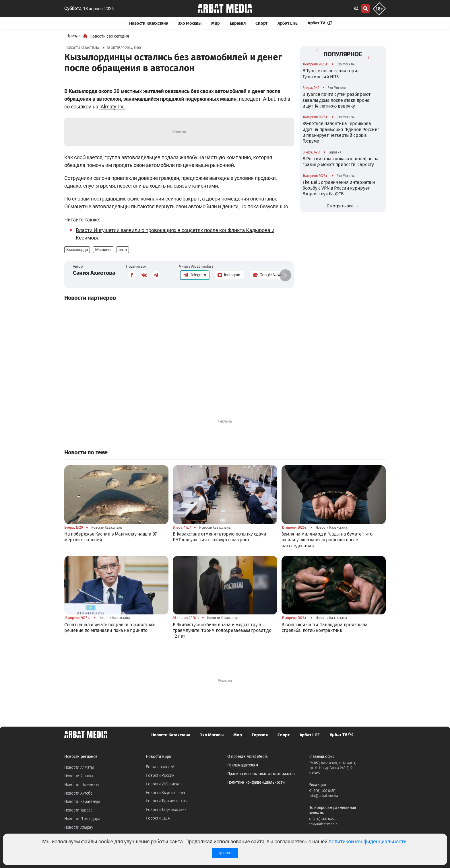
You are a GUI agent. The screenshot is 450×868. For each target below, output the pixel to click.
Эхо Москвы (190, 23)
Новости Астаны (79, 776)
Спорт (261, 23)
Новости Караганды (82, 802)
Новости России (160, 775)
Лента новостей (160, 767)
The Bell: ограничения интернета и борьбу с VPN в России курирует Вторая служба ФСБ (339, 188)
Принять (225, 853)
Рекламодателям (243, 765)
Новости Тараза (78, 810)
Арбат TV (320, 23)
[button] (285, 275)
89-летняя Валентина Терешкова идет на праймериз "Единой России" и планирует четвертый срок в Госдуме (341, 132)
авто (123, 250)
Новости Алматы (79, 767)
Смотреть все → (343, 206)
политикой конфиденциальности (367, 841)
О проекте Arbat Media (248, 757)
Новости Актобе (78, 793)
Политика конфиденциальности (256, 782)
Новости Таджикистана (166, 810)
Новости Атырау (79, 827)
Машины (103, 250)
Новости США (158, 818)
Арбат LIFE (288, 23)
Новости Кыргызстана (165, 793)
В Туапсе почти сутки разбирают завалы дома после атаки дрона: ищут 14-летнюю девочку (336, 100)
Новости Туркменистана (167, 801)
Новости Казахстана (149, 23)
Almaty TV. (112, 107)
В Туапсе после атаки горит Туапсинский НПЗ (331, 74)
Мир (215, 23)
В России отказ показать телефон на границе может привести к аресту (341, 162)
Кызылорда (77, 250)
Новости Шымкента (82, 785)
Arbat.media (277, 99)
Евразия (238, 23)
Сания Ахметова (94, 273)
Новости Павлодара (82, 819)
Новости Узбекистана (165, 784)
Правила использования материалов (261, 774)
